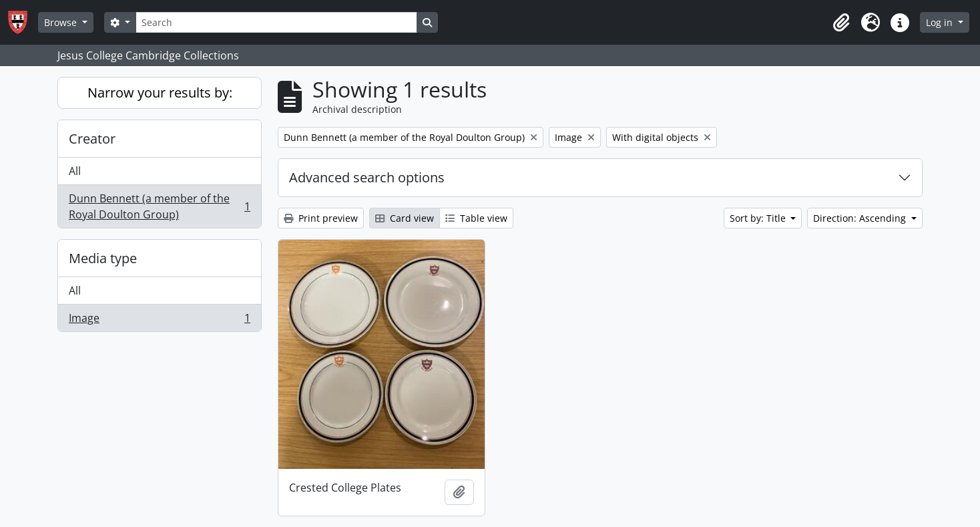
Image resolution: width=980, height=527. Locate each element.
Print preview (321, 218)
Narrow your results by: (160, 93)
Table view (476, 218)
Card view (405, 218)
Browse (62, 22)
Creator (92, 139)
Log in (941, 22)
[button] (841, 23)
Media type (103, 258)
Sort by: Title (759, 218)
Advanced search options (367, 177)
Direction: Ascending (861, 218)
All (75, 171)
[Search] (276, 22)
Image (159, 321)
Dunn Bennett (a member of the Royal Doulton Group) (159, 206)
